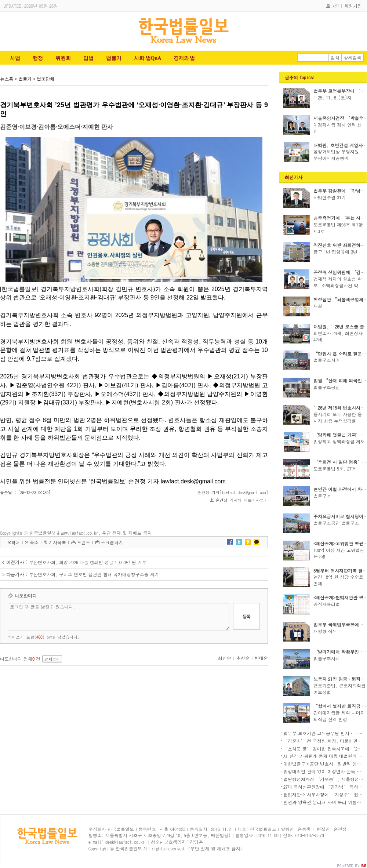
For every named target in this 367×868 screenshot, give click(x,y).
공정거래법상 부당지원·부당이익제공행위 (338, 155)
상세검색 (353, 57)
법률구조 (322, 496)
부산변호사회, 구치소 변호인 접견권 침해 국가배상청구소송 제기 (94, 574)
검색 (335, 57)
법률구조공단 (327, 387)
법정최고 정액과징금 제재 (339, 441)
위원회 (63, 58)
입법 (88, 58)
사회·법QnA (148, 58)
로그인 (333, 6)
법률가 (114, 58)
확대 (15, 542)
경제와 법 (184, 58)
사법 (15, 58)
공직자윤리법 (327, 604)
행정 (38, 58)
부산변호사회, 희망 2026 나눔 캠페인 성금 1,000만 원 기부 (88, 562)
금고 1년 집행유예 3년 (335, 252)
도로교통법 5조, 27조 (335, 468)
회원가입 (353, 6)
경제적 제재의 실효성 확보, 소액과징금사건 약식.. (338, 285)
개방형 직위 (325, 631)
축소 (34, 542)
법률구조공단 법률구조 (336, 523)
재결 (318, 306)
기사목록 (57, 542)
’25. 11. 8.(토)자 (333, 97)
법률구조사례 (327, 360)
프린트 (84, 542)
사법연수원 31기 (330, 197)
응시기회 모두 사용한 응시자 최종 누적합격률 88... (338, 421)
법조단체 (46, 79)
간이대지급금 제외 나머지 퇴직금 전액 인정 (339, 716)
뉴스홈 (7, 79)
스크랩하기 (112, 542)
